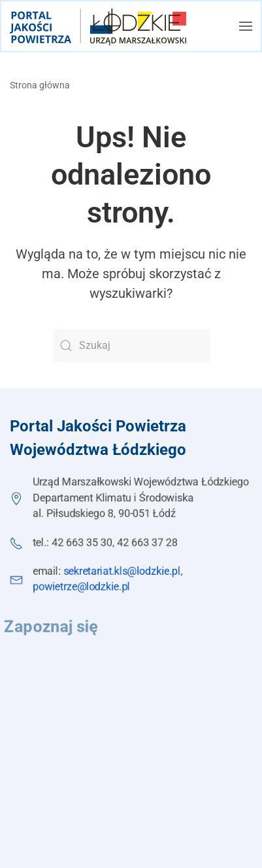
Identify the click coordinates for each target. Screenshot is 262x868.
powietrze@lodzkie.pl (81, 587)
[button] (246, 26)
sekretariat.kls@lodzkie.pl (122, 571)
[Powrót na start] (98, 26)
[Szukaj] (131, 346)
